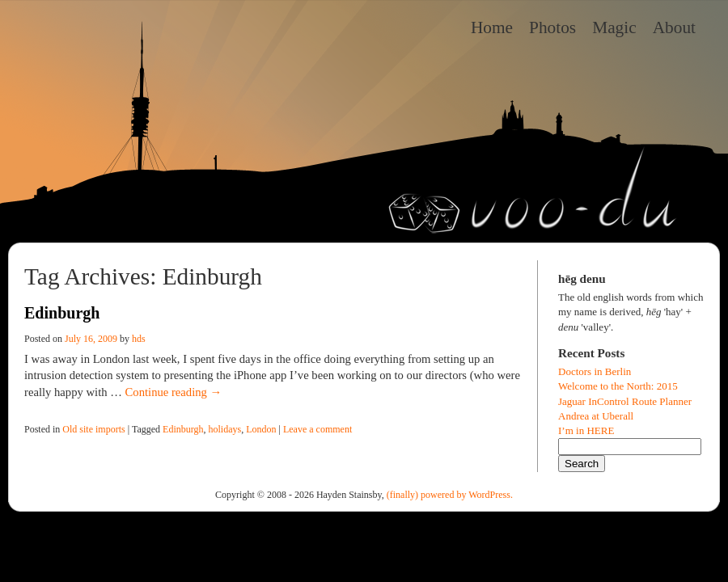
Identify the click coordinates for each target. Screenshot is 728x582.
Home (492, 27)
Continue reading (174, 392)
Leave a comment (317, 429)
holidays (225, 429)
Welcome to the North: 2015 (618, 386)
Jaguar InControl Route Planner (625, 401)
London (261, 429)
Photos (552, 27)
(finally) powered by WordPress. (450, 495)
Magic (614, 27)
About (674, 27)
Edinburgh (62, 313)
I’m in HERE (586, 430)
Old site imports (93, 429)
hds (139, 339)
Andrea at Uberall (596, 416)
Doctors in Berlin (595, 371)
